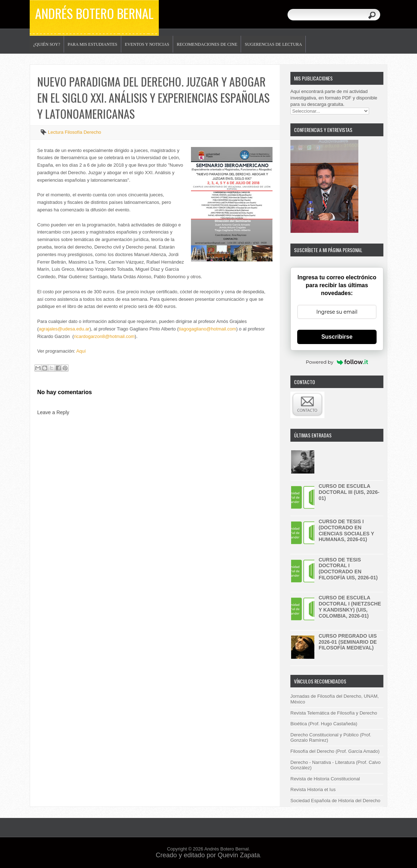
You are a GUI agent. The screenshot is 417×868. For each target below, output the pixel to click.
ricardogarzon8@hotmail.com (104, 336)
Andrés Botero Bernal (94, 13)
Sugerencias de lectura (273, 44)
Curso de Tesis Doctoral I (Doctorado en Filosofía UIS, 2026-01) (348, 569)
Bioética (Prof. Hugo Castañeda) (324, 724)
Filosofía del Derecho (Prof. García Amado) (335, 751)
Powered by (337, 362)
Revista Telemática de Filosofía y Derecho (334, 713)
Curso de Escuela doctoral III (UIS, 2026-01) (349, 492)
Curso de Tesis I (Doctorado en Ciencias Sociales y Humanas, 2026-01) (346, 530)
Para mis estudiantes (92, 44)
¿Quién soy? (47, 44)
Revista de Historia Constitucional (325, 779)
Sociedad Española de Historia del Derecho (335, 801)
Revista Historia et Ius (313, 789)
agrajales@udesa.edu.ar (64, 329)
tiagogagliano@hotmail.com (208, 329)
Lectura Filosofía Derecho (75, 132)
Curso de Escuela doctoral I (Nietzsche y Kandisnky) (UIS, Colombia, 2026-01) (350, 607)
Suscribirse (337, 337)
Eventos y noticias (147, 44)
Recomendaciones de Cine (207, 44)
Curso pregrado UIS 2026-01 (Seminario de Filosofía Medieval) (348, 642)
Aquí (81, 351)
